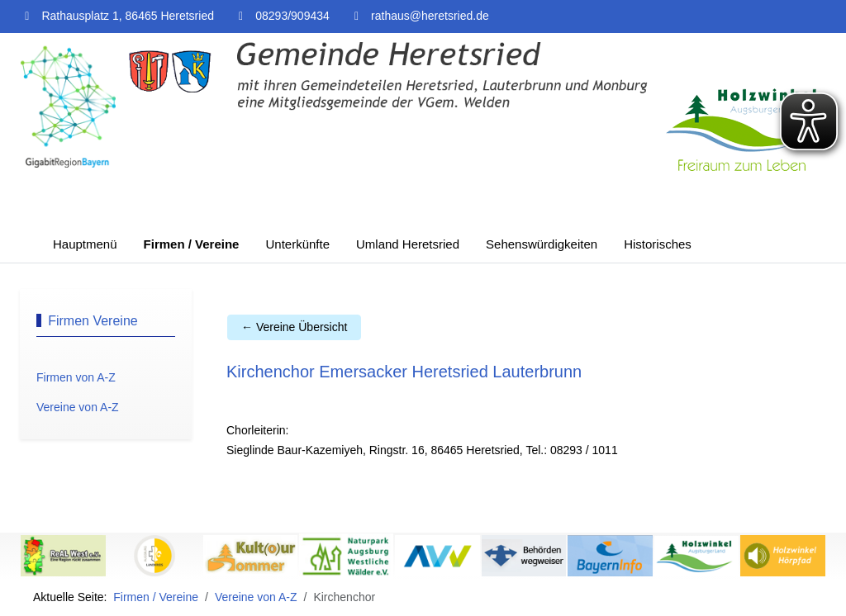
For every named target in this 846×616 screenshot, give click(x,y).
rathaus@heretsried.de (430, 16)
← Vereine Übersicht (294, 327)
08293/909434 (292, 16)
